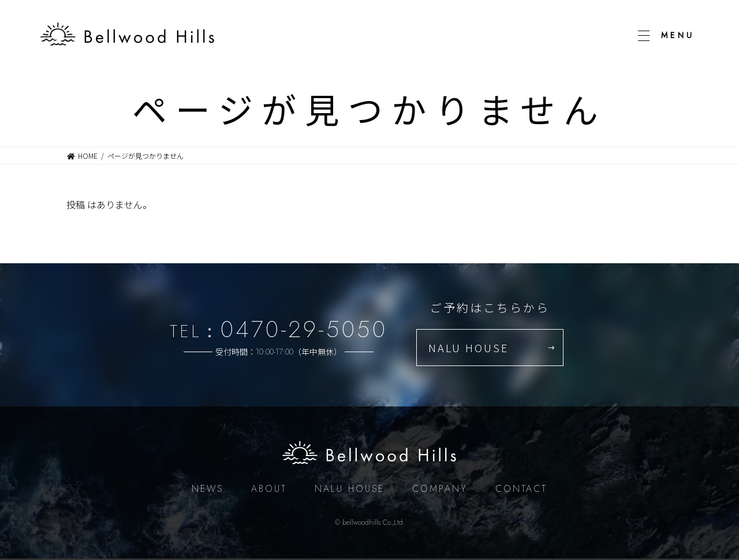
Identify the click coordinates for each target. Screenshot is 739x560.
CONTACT (521, 489)
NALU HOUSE (469, 348)
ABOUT (269, 489)
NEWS (208, 489)
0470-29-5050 (304, 329)
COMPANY (440, 489)
